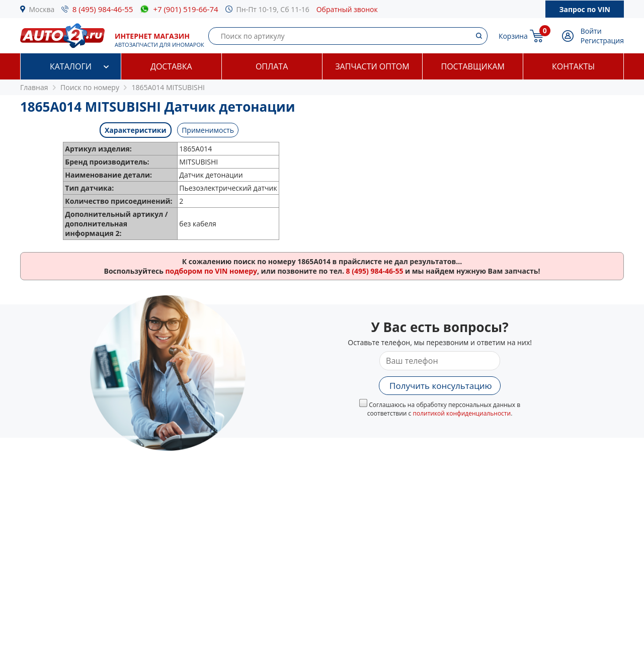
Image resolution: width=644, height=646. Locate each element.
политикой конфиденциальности (462, 413)
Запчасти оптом (372, 66)
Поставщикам (473, 66)
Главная (34, 87)
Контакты (573, 66)
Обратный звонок (347, 9)
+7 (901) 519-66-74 (185, 9)
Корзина (513, 36)
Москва (42, 9)
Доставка (171, 66)
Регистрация (602, 41)
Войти (591, 31)
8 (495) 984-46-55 (103, 9)
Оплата (272, 66)
